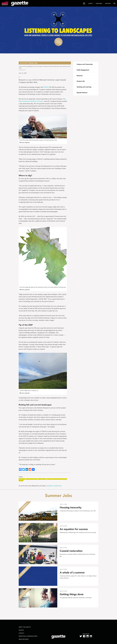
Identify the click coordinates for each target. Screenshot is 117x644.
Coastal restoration (71, 551)
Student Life (81, 81)
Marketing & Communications (28, 636)
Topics (21, 477)
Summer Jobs (33, 63)
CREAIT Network (42, 479)
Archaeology (22, 479)
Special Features (82, 93)
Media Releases (24, 639)
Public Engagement (83, 70)
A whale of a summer (72, 573)
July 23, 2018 (23, 73)
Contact (21, 633)
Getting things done (72, 594)
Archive (21, 630)
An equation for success (74, 529)
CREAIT (46, 87)
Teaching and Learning (84, 87)
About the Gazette (25, 627)
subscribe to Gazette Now (54, 486)
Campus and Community (32, 479)
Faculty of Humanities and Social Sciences (57, 479)
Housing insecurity (71, 507)
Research (21, 481)
